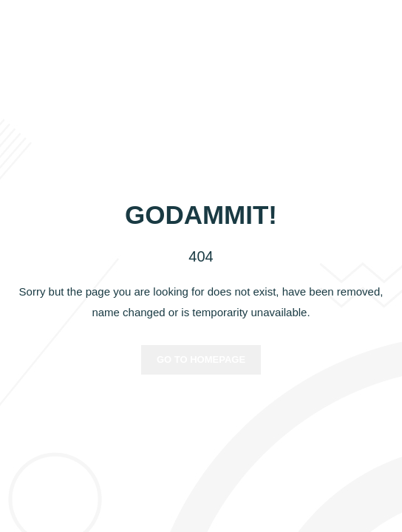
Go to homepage (201, 359)
